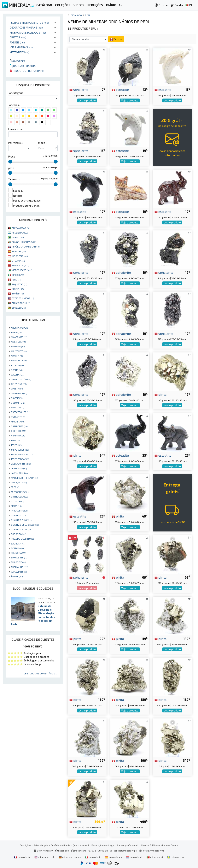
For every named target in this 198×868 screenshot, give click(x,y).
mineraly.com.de (70, 857)
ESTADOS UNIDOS (23, 298)
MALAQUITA (19, 482)
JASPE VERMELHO (22, 454)
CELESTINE (19, 384)
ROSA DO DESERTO (23, 539)
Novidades (17, 61)
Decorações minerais (26, 27)
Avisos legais (41, 845)
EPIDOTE (17, 407)
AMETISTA (18, 342)
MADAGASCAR (22, 270)
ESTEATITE (18, 417)
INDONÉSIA (20, 256)
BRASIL (18, 237)
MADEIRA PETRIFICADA (25, 478)
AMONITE (18, 346)
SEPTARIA (18, 548)
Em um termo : (16, 129)
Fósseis (17, 42)
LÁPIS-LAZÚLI (20, 473)
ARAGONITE (19, 360)
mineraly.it (93, 857)
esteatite (120, 89)
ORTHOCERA (19, 497)
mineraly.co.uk (45, 857)
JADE (16, 440)
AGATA (17, 332)
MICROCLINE (20, 492)
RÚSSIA (18, 289)
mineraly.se (176, 857)
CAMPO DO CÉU (21, 379)
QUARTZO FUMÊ (22, 520)
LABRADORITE (21, 464)
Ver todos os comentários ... (41, 673)
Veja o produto (87, 100)
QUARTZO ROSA (21, 529)
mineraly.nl (134, 857)
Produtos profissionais (27, 71)
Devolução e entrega (103, 845)
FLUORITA (18, 421)
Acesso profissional (128, 845)
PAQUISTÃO (19, 284)
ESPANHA (19, 251)
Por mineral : (15, 143)
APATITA (17, 356)
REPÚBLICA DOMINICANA (26, 247)
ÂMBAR (17, 576)
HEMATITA (18, 435)
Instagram (79, 851)
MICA (15, 487)
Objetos (18, 37)
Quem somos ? (81, 845)
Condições (26, 845)
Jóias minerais (22, 47)
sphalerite (79, 89)
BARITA (17, 370)
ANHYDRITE (19, 351)
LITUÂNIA (19, 261)
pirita (160, 394)
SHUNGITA (18, 553)
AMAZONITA (19, 337)
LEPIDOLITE (19, 468)
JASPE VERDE (20, 450)
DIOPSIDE (18, 398)
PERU (16, 280)
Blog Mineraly (43, 851)
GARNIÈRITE (19, 426)
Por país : (41, 143)
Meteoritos (19, 52)
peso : (12, 168)
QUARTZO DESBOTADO (25, 525)
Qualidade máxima (23, 66)
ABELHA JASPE (21, 328)
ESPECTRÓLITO (21, 412)
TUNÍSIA (18, 293)
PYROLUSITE (19, 511)
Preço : (12, 157)
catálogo (76, 15)
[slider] (10, 162)
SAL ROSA (18, 543)
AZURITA (17, 365)
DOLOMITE (19, 403)
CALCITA (18, 375)
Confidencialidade (61, 845)
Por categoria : (16, 93)
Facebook (62, 851)
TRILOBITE (18, 562)
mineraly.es (114, 857)
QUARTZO (19, 515)
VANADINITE (19, 572)
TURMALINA (19, 567)
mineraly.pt (155, 857)
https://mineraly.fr (154, 851)
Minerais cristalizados (28, 32)
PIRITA (16, 506)
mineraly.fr (22, 857)
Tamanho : (14, 179)
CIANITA (17, 389)
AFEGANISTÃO (21, 228)
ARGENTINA (20, 233)
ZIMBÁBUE (19, 308)
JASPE (16, 445)
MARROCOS (20, 265)
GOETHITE (18, 431)
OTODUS (17, 501)
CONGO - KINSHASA (24, 242)
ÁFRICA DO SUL (21, 303)
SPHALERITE (19, 557)
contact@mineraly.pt (125, 851)
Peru (88, 15)
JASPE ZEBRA (20, 459)
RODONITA (18, 534)
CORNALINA (19, 393)
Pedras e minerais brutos (29, 23)
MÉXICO (18, 275)
